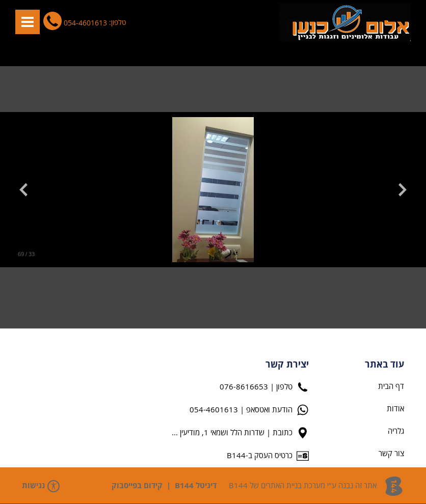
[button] (28, 22)
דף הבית (397, 84)
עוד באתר (384, 365)
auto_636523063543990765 (295, 84)
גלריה (365, 84)
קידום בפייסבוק (137, 486)
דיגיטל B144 (196, 486)
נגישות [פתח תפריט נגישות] (41, 486)
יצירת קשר (287, 365)
